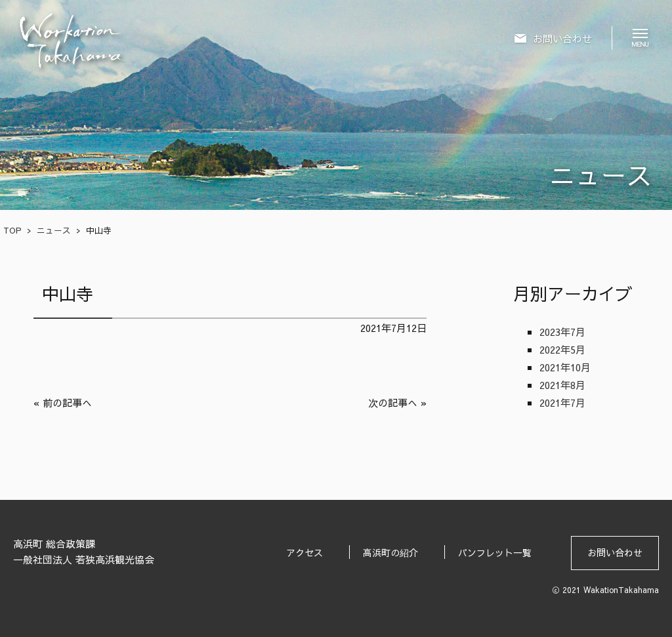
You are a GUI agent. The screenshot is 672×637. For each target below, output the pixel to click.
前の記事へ (67, 402)
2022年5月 (562, 349)
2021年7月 (562, 402)
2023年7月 (562, 332)
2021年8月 (562, 385)
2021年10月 (565, 367)
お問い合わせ (615, 552)
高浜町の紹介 (390, 552)
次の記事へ (393, 402)
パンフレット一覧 (495, 552)
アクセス (304, 552)
